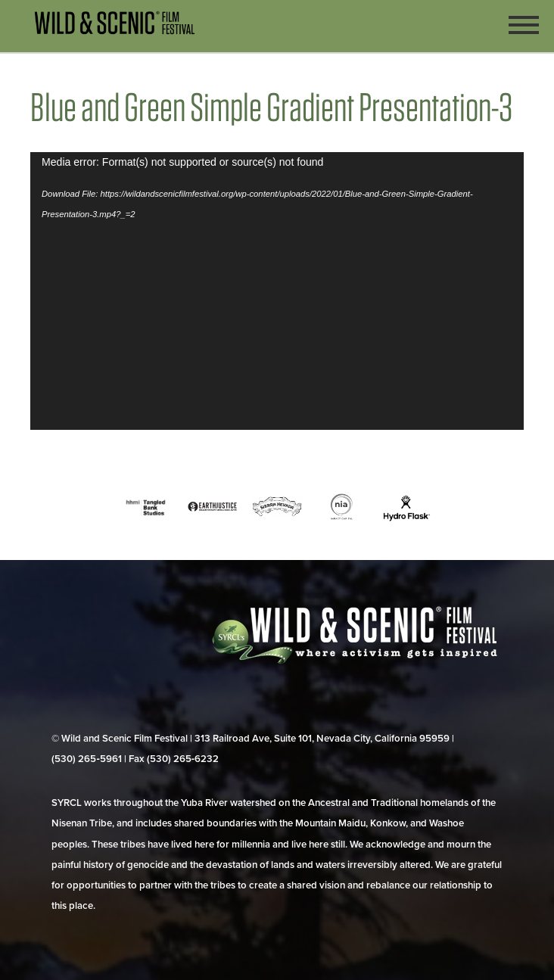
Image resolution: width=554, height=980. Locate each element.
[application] (277, 291)
